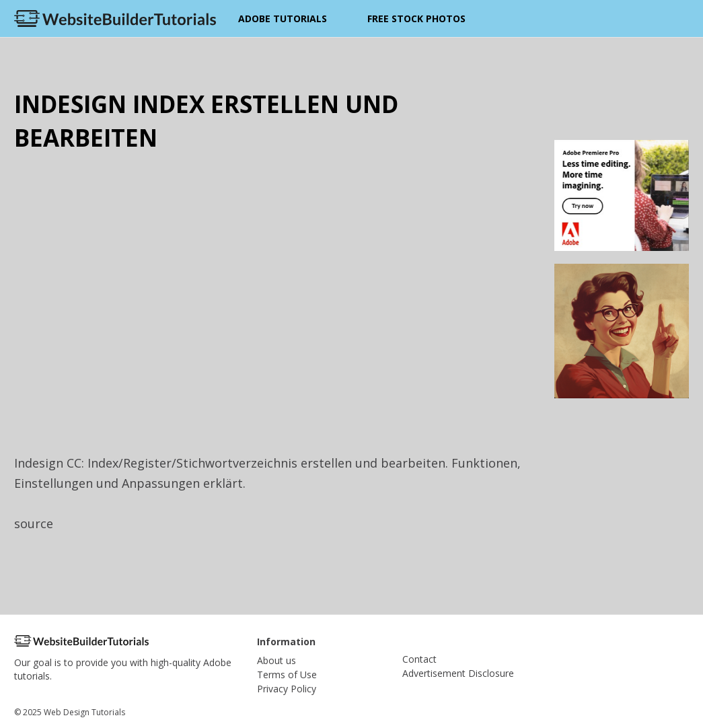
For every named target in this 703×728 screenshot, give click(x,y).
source (34, 523)
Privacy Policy (287, 689)
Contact (419, 659)
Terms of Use (287, 675)
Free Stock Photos (416, 19)
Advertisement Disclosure (458, 673)
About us (276, 660)
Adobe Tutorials (283, 19)
